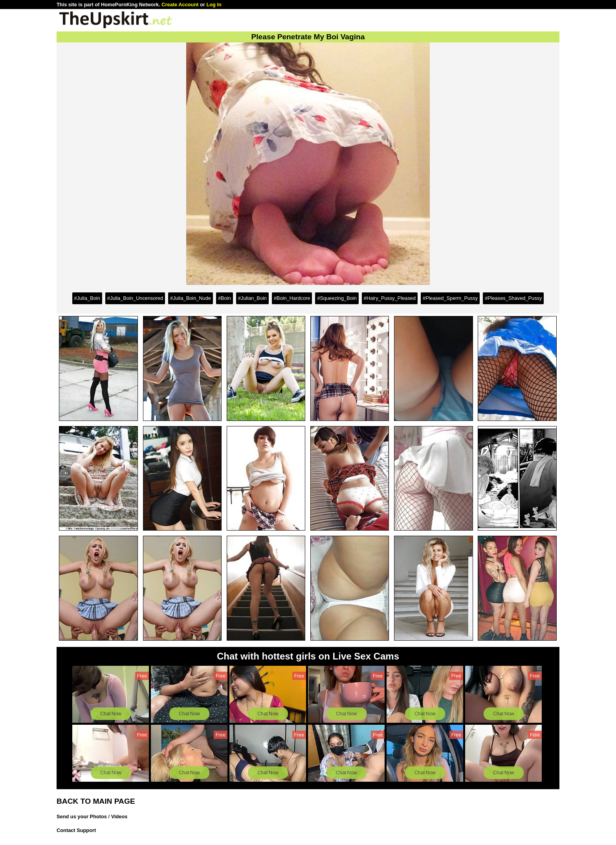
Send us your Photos (82, 817)
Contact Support (76, 830)
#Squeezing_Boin (337, 298)
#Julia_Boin (87, 298)
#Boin (225, 298)
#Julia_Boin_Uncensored (135, 298)
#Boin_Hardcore (292, 298)
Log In (214, 5)
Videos (119, 817)
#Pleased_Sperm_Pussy (450, 298)
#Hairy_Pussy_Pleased (390, 298)
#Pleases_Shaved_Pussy (513, 298)
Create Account (180, 5)
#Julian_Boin (252, 298)
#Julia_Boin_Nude (191, 298)
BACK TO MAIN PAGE (96, 801)
